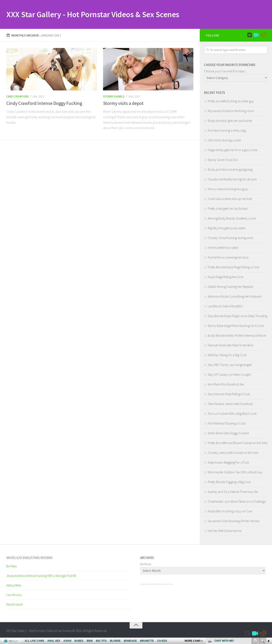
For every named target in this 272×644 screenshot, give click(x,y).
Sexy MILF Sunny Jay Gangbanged (230, 366)
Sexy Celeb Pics (145, 585)
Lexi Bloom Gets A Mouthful (225, 307)
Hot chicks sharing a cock (224, 141)
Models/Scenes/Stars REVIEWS (29, 559)
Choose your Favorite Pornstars (225, 72)
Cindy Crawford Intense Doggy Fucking (44, 104)
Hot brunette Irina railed (223, 248)
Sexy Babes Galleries (168, 585)
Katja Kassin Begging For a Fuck (228, 463)
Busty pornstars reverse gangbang (230, 170)
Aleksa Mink (14, 586)
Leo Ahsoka (14, 596)
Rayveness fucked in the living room (231, 112)
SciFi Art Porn (152, 585)
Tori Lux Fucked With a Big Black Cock (232, 414)
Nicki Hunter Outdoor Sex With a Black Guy (235, 473)
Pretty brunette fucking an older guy (231, 102)
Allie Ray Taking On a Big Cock (227, 356)
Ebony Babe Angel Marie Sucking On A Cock (236, 327)
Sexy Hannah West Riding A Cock (229, 395)
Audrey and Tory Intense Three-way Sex (233, 493)
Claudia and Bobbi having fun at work (232, 180)
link (268, 578)
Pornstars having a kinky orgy (227, 131)
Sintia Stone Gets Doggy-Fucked (228, 434)
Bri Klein (12, 567)
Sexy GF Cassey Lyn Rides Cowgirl (229, 375)
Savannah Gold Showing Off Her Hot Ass (234, 522)
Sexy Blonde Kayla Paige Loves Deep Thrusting (238, 317)
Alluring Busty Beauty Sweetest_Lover (232, 219)
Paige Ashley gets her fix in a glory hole (233, 151)
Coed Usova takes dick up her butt (230, 200)
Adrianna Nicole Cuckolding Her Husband (235, 297)
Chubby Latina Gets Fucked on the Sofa (233, 453)
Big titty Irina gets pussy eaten (227, 229)
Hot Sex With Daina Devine (225, 532)
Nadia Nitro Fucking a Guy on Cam (230, 512)
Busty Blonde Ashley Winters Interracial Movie (237, 336)
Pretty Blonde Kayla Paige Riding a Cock (234, 268)
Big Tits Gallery (159, 585)
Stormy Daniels (114, 97)
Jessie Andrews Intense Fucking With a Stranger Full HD (41, 577)
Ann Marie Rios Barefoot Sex (226, 385)
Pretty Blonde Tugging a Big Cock (229, 483)
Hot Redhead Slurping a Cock (227, 424)
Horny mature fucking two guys (228, 190)
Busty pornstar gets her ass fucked (230, 122)
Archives (146, 565)
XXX (141, 585)
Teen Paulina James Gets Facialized (230, 405)
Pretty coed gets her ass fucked (228, 209)
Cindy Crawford (18, 97)
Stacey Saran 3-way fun (223, 161)
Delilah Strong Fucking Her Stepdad (230, 288)
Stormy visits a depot (123, 104)
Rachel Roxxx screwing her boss (228, 258)
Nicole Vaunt (14, 605)
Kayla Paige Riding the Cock (226, 278)
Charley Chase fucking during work (230, 239)
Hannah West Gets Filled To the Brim (231, 346)
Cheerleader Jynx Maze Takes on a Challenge (237, 502)
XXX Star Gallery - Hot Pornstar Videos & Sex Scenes (102, 15)
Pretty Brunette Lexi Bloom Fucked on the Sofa (238, 444)
